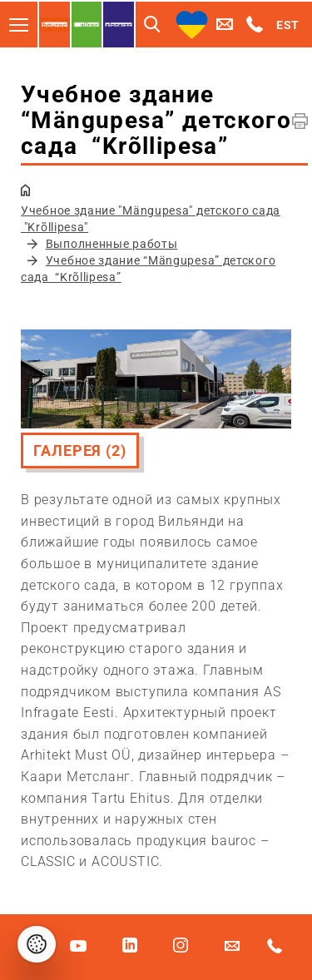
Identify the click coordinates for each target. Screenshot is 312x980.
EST (288, 25)
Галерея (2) (80, 450)
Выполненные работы (112, 244)
